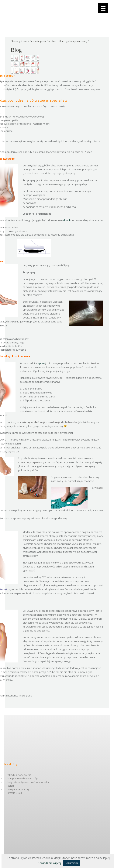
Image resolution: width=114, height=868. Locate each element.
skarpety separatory (18, 789)
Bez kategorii (37, 41)
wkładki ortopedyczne (19, 775)
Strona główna (19, 41)
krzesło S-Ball (15, 793)
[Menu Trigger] (103, 8)
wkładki (67, 220)
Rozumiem (71, 863)
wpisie (41, 363)
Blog (16, 50)
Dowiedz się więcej (49, 863)
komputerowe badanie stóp (23, 779)
